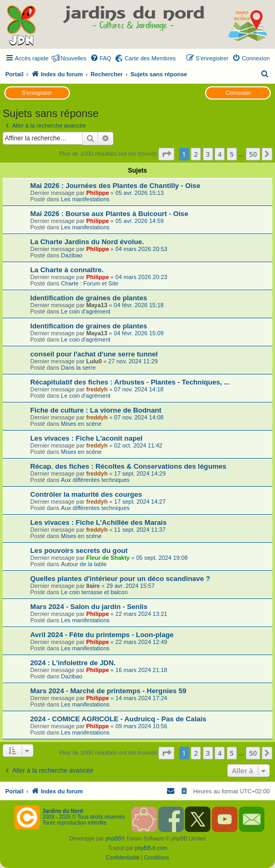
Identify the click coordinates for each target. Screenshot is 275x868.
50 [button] (253, 154)
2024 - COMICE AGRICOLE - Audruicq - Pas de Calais (118, 719)
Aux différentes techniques (95, 480)
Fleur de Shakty (108, 558)
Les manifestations (85, 199)
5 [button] (232, 154)
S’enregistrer (37, 93)
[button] (166, 154)
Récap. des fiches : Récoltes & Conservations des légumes (128, 466)
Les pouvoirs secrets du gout (79, 551)
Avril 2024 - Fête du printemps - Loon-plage (102, 635)
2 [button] (196, 154)
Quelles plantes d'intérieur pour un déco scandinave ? (120, 579)
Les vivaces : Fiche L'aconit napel (86, 438)
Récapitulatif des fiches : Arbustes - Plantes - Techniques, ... (130, 382)
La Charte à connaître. (67, 270)
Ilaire (93, 586)
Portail (14, 74)
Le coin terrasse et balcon (94, 592)
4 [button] (220, 154)
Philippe (98, 193)
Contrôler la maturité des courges (86, 494)
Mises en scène (81, 424)
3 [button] (208, 154)
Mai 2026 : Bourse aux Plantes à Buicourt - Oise (109, 214)
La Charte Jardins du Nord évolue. (87, 242)
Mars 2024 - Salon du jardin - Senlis (89, 607)
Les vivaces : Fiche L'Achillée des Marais (99, 522)
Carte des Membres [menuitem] (150, 58)
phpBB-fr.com (151, 848)
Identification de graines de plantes (89, 298)
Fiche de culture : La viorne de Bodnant (96, 410)
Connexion (238, 93)
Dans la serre (78, 368)
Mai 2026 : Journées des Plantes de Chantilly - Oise (115, 186)
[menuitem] (101, 58)
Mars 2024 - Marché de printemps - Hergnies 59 (108, 691)
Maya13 (97, 305)
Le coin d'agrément (86, 311)
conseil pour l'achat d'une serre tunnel (94, 354)
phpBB (113, 839)
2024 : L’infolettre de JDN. (73, 663)
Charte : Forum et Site (90, 283)
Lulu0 (94, 361)
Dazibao (72, 255)
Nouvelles (74, 58)
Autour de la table (84, 564)
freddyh (97, 389)
